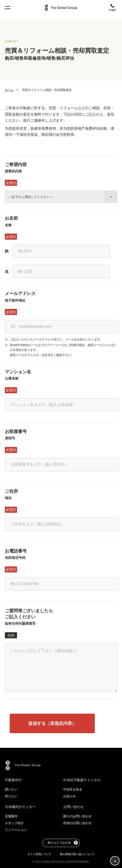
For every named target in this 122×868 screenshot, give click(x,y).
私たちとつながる (63, 843)
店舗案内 (11, 816)
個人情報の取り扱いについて (77, 854)
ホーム (9, 90)
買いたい (11, 789)
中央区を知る (73, 789)
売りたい (11, 796)
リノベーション (16, 830)
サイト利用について (40, 854)
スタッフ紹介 (14, 823)
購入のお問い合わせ (77, 816)
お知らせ (70, 796)
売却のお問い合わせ (77, 823)
